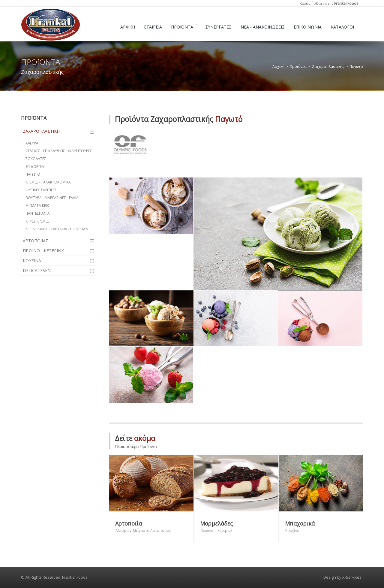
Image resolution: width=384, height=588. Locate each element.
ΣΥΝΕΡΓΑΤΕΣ (218, 27)
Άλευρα (122, 530)
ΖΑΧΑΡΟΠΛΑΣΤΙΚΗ (41, 131)
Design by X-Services (342, 577)
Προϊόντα (298, 67)
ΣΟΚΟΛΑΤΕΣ (36, 159)
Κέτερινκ (225, 530)
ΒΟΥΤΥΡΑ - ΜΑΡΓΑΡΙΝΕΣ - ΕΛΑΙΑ (52, 198)
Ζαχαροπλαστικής (328, 67)
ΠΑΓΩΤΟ (33, 174)
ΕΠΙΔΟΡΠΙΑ (35, 167)
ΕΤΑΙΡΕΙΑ (153, 27)
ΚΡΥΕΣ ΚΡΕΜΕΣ (37, 221)
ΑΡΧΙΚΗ (128, 27)
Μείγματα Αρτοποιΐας (152, 530)
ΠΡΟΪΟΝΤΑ (182, 27)
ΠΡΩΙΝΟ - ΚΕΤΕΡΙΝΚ (43, 251)
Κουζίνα (292, 530)
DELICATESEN (37, 270)
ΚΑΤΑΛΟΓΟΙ (342, 27)
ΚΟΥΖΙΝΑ (32, 261)
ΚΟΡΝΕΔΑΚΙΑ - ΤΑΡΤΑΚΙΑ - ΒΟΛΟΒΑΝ (57, 229)
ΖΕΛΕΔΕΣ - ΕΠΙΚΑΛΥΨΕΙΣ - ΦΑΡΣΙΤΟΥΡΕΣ (59, 151)
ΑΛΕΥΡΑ (32, 143)
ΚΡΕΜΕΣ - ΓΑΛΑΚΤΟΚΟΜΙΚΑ (48, 182)
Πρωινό (207, 530)
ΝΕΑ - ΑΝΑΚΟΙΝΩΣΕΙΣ (263, 27)
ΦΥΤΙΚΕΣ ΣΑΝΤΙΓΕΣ (41, 190)
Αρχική (278, 67)
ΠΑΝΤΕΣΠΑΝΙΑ (38, 213)
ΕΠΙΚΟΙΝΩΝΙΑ (308, 27)
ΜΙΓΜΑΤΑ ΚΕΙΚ (37, 206)
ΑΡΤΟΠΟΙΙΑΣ (36, 241)
